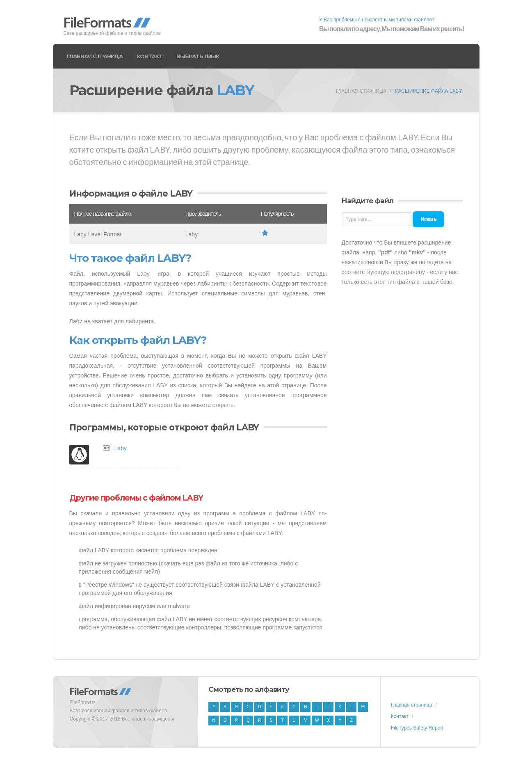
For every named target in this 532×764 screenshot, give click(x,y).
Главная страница (95, 56)
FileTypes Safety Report (417, 728)
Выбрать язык (198, 56)
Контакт (150, 56)
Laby (121, 448)
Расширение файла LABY (428, 91)
